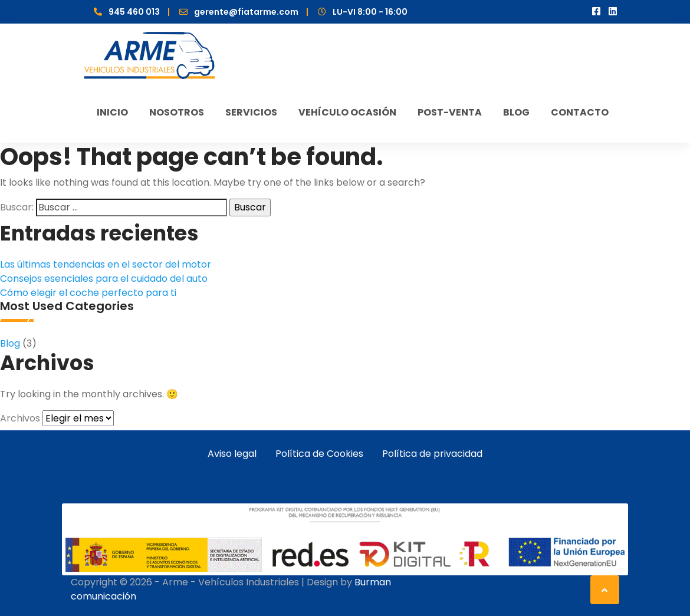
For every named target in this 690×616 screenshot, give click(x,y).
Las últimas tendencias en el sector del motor (106, 264)
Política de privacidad (432, 454)
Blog (10, 343)
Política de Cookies (319, 454)
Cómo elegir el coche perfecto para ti (88, 293)
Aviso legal (232, 454)
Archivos (20, 418)
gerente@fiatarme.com (246, 12)
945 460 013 (134, 12)
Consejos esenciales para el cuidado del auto (104, 279)
